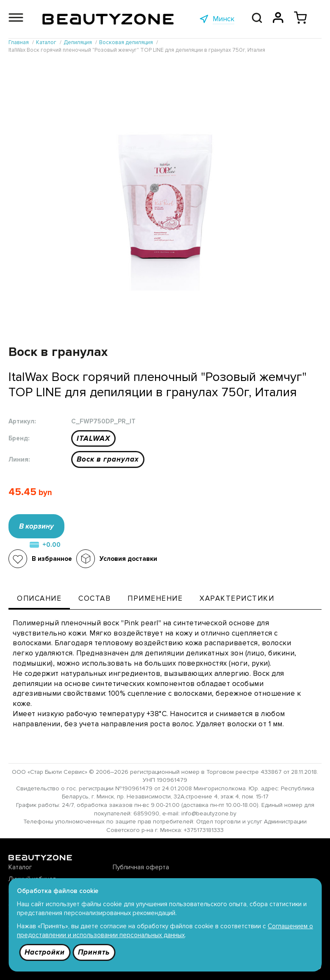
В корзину (36, 526)
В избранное (52, 559)
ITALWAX (93, 438)
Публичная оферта (141, 867)
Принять (94, 952)
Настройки (45, 952)
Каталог (20, 867)
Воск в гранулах (108, 459)
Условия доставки (128, 559)
